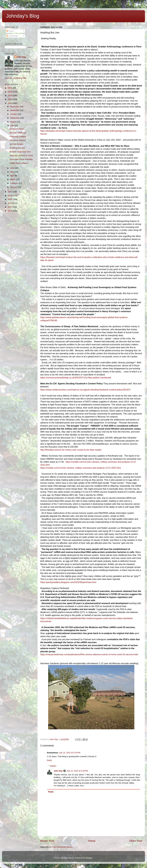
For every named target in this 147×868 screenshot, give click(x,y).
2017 (10, 207)
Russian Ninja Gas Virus (20, 152)
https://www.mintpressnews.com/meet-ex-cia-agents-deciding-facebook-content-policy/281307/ (85, 390)
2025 (10, 92)
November (15, 110)
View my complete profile (16, 78)
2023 (10, 99)
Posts (10, 31)
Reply (49, 760)
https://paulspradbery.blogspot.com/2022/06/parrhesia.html (68, 582)
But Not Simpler (17, 144)
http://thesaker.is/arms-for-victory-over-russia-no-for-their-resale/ (71, 450)
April (12, 176)
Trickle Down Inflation (19, 163)
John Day (58, 771)
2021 (10, 192)
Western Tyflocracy (18, 133)
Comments (12, 36)
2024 (10, 96)
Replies (53, 766)
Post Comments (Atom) (62, 847)
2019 (10, 199)
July (12, 126)
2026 (10, 88)
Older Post (136, 841)
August (14, 122)
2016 (10, 211)
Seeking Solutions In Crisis (21, 156)
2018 (10, 203)
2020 (10, 196)
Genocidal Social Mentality (21, 159)
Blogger (89, 858)
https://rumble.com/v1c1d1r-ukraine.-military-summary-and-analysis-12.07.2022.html (81, 468)
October (14, 114)
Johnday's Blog (23, 16)
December (15, 107)
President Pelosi (17, 129)
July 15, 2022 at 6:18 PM (77, 771)
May (12, 172)
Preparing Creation (18, 137)
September (15, 118)
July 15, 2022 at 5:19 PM (70, 753)
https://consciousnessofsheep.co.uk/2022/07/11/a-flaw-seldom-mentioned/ (76, 378)
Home (92, 841)
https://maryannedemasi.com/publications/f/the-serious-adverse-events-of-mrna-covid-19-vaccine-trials (89, 654)
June (13, 168)
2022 (10, 103)
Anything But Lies (17, 148)
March (13, 179)
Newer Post (47, 841)
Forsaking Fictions (18, 140)
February (14, 183)
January (14, 187)
